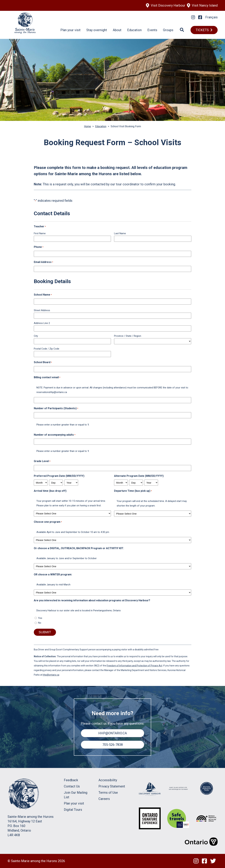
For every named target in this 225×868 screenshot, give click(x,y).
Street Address (42, 310)
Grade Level (42, 461)
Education (134, 30)
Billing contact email (47, 378)
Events (152, 30)
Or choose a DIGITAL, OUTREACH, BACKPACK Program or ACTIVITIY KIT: (79, 548)
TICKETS (202, 30)
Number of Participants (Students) (56, 409)
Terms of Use (108, 793)
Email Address (43, 262)
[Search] (182, 30)
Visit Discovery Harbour (168, 5)
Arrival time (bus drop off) (50, 491)
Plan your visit (70, 30)
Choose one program (48, 522)
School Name (43, 295)
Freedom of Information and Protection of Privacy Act (134, 666)
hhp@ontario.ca (51, 675)
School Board (43, 362)
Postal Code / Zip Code (47, 349)
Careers (104, 799)
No (40, 623)
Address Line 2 (42, 323)
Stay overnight (97, 30)
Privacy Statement (112, 786)
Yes (40, 618)
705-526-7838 (113, 745)
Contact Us (72, 786)
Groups (168, 30)
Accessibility (108, 780)
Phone (39, 247)
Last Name (120, 233)
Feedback (71, 780)
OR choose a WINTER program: (53, 574)
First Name (40, 233)
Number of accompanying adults (55, 435)
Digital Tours (73, 810)
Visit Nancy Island (205, 5)
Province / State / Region (128, 336)
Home (87, 126)
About (117, 30)
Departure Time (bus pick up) (133, 491)
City (36, 336)
